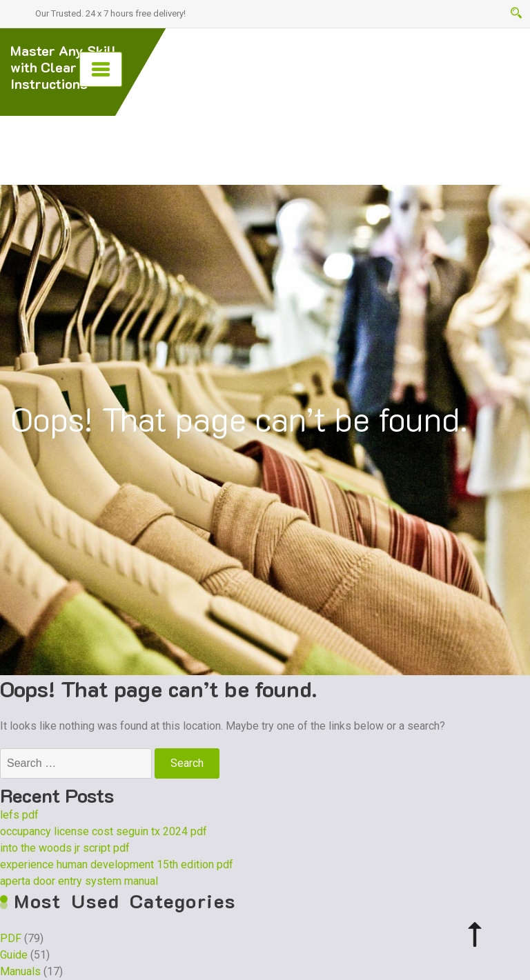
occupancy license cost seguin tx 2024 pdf (104, 831)
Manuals (20, 971)
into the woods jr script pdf (65, 848)
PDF (11, 938)
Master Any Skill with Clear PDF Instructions (63, 67)
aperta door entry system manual (79, 881)
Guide (14, 955)
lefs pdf (19, 815)
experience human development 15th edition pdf (117, 864)
